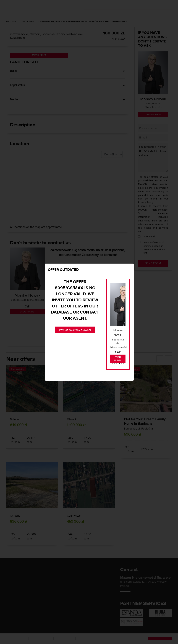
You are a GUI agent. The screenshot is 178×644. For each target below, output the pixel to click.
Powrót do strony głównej (75, 330)
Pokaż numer (118, 359)
